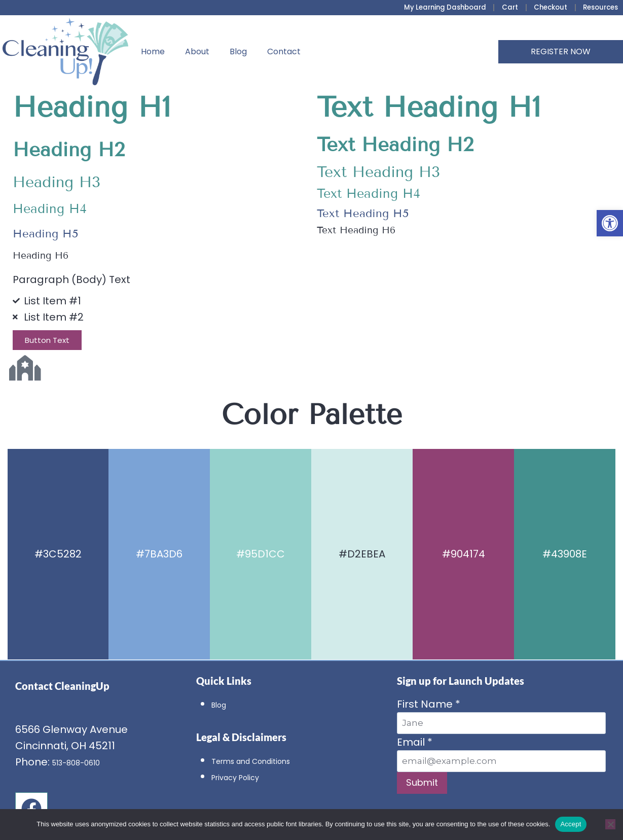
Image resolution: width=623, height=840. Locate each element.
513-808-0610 (86, 762)
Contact (284, 52)
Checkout (548, 8)
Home (153, 52)
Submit (422, 782)
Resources (599, 8)
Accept (571, 824)
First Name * (501, 715)
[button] (610, 223)
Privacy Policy (245, 777)
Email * (501, 754)
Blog (238, 52)
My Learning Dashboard (441, 8)
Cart (507, 8)
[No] (610, 824)
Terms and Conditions (268, 760)
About (197, 52)
